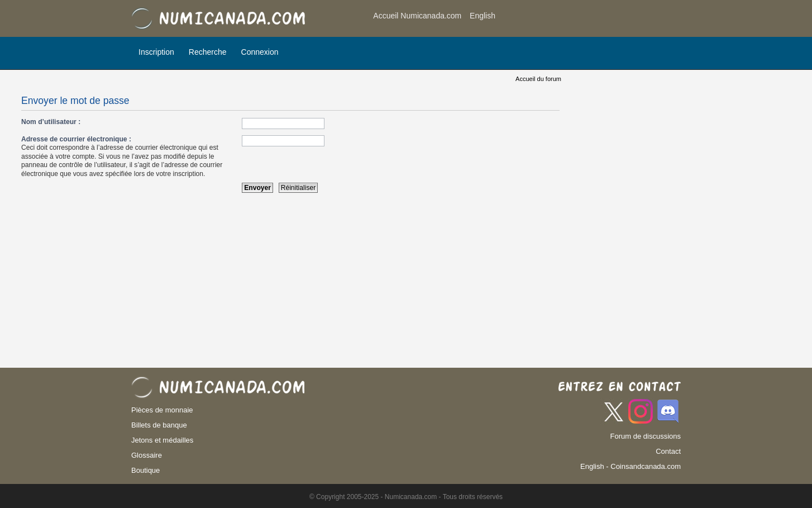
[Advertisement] (591, 20)
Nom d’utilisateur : (51, 122)
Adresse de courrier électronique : (76, 139)
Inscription (156, 52)
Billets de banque (159, 425)
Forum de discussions (646, 436)
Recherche (208, 52)
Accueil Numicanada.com (417, 16)
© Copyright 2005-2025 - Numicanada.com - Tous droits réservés (406, 497)
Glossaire (147, 455)
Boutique (145, 470)
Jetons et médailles (162, 440)
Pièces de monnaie (162, 410)
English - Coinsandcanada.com (631, 466)
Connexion (260, 52)
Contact (668, 451)
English (483, 16)
